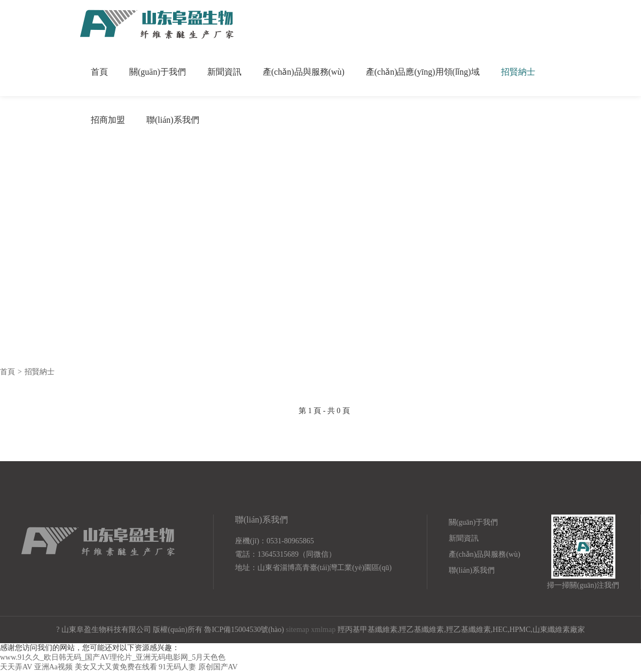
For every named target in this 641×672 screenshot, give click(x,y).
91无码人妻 (177, 667)
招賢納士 (518, 72)
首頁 (99, 72)
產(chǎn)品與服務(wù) (304, 72)
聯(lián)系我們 (173, 120)
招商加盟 (108, 120)
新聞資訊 (224, 72)
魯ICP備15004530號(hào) (244, 630)
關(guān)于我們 (158, 72)
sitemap (298, 630)
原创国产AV (218, 667)
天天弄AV (16, 667)
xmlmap (323, 630)
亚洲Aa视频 (53, 667)
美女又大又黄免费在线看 (116, 667)
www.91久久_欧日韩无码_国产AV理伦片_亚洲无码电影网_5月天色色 (113, 657)
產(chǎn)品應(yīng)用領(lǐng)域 (423, 72)
